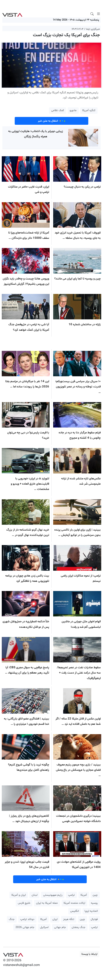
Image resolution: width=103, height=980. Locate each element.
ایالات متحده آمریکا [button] (74, 903)
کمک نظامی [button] (58, 110)
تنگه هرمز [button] (69, 919)
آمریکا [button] (84, 895)
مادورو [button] (73, 110)
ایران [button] (55, 919)
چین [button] (95, 895)
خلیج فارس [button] (24, 903)
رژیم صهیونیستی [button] (53, 895)
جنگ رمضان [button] (78, 927)
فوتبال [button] (94, 919)
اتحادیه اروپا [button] (91, 911)
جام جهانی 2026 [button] (25, 927)
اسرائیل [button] (44, 927)
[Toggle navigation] (98, 14)
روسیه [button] (94, 903)
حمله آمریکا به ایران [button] (47, 903)
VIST (12, 14)
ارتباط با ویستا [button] (89, 954)
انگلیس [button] (75, 911)
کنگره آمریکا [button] (89, 110)
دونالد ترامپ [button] (27, 919)
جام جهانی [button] (60, 927)
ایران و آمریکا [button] (19, 895)
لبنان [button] (35, 895)
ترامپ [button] (71, 895)
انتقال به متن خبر (52, 121)
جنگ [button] (12, 919)
